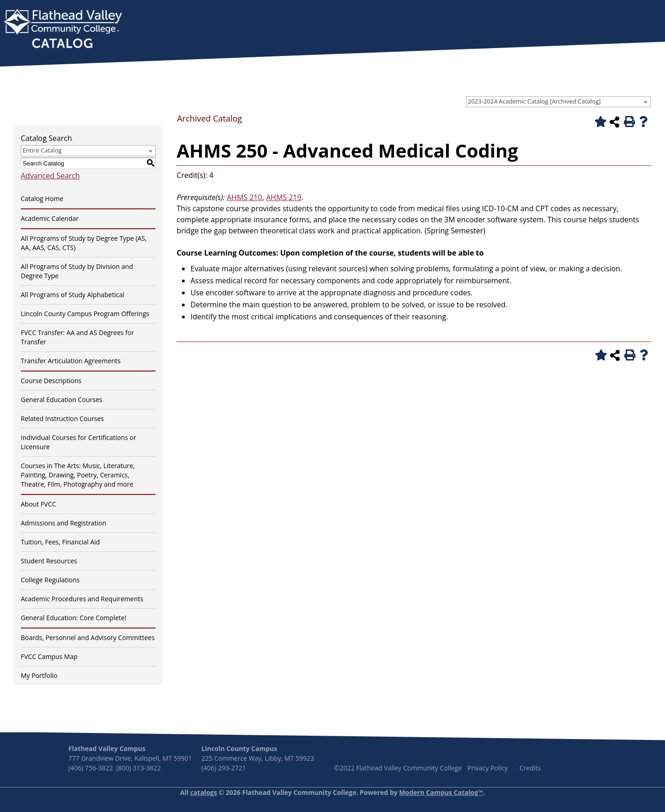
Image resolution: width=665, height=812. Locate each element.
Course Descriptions (51, 381)
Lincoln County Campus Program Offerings (85, 314)
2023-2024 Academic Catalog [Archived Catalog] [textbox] (534, 101)
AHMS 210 (245, 197)
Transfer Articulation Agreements (71, 361)
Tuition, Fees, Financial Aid (60, 542)
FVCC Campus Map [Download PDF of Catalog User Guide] (49, 656)
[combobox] (558, 102)
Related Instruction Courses (62, 418)
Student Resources (49, 561)
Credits (530, 768)
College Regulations (50, 580)
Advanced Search (50, 176)
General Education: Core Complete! (74, 618)
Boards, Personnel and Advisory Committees (88, 638)
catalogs (204, 792)
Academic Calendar (50, 218)
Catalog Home (42, 198)
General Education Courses (62, 400)
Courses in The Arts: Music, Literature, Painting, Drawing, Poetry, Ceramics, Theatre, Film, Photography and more (78, 475)
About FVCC (38, 504)
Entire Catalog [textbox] (42, 150)
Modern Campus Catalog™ (441, 792)
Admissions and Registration (63, 523)
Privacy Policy (487, 768)
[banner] (63, 30)
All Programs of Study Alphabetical (73, 295)
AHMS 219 (284, 197)
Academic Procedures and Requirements (82, 599)
